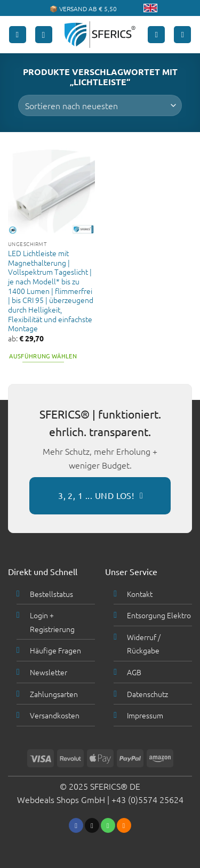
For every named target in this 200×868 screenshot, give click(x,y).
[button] (18, 35)
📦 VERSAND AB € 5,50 (83, 9)
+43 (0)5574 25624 (147, 799)
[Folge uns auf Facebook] (76, 825)
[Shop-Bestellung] (100, 105)
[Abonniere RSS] (124, 825)
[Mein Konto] (156, 35)
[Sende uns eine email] (92, 825)
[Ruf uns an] (108, 825)
